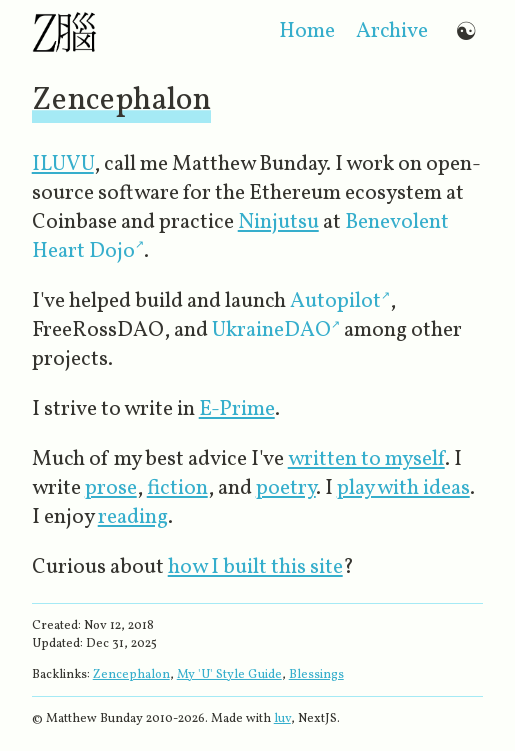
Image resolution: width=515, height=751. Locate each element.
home (307, 31)
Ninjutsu (278, 222)
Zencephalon (131, 675)
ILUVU (63, 164)
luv (282, 719)
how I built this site (255, 567)
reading (133, 517)
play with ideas (403, 488)
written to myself (366, 459)
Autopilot (335, 301)
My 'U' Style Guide (229, 675)
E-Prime (237, 409)
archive (392, 31)
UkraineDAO (271, 330)
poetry (286, 488)
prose (111, 488)
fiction (177, 488)
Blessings (316, 675)
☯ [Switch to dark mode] (466, 31)
